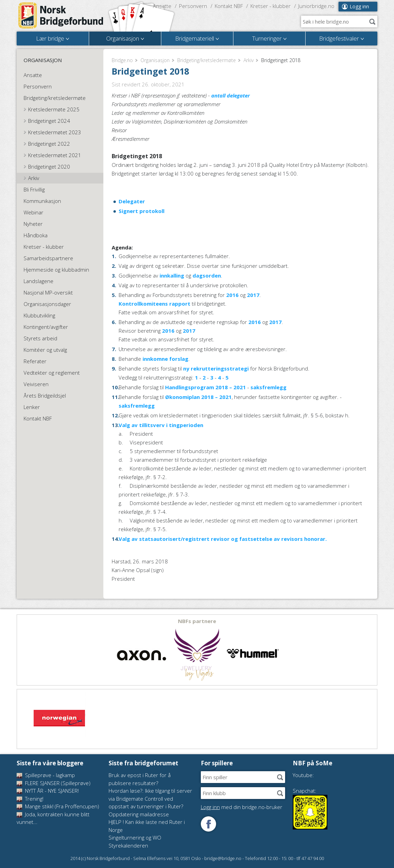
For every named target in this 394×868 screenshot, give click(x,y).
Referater (35, 361)
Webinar (33, 212)
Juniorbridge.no (316, 6)
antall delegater (230, 95)
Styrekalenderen (128, 845)
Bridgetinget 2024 (49, 121)
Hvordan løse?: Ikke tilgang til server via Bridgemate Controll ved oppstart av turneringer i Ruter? (150, 798)
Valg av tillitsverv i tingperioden (161, 425)
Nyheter (33, 224)
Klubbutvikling (39, 315)
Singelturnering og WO (135, 837)
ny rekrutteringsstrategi (215, 368)
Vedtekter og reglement (52, 373)
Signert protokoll (142, 211)
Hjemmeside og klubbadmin (56, 270)
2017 (253, 295)
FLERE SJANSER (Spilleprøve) (54, 783)
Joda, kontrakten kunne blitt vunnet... (53, 818)
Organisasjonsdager (47, 304)
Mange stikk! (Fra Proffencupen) (58, 806)
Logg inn (359, 6)
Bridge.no (122, 60)
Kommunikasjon (42, 201)
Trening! (30, 799)
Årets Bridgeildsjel (45, 395)
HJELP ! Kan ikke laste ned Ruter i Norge (147, 826)
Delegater (132, 201)
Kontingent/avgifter (46, 327)
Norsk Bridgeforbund (61, 16)
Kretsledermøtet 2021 (55, 155)
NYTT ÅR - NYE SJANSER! (48, 791)
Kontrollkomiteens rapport (155, 304)
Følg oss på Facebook (208, 824)
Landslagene (38, 281)
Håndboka (36, 235)
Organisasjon (155, 60)
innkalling (172, 275)
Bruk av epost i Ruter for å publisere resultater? (140, 779)
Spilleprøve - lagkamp (46, 775)
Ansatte (162, 6)
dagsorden (207, 275)
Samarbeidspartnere (48, 258)
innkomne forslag (165, 359)
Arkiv (249, 60)
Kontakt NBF (229, 6)
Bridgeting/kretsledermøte (207, 60)
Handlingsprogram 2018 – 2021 (205, 387)
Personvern (193, 6)
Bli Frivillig (34, 189)
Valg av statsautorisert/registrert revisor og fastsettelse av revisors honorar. (223, 539)
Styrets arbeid (40, 338)
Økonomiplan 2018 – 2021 (198, 397)
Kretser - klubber (271, 6)
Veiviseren (36, 384)
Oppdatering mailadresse (139, 814)
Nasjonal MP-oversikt (48, 292)
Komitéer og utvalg (45, 350)
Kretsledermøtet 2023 (55, 132)
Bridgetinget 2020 (49, 167)
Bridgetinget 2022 (49, 144)
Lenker (32, 407)
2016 (232, 295)
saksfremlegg (268, 387)
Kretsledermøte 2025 (54, 109)
